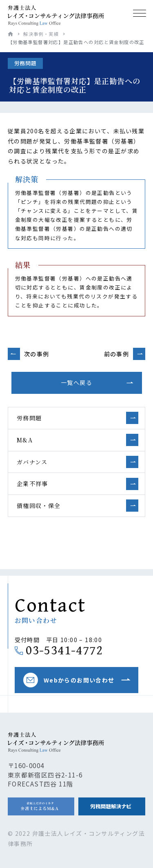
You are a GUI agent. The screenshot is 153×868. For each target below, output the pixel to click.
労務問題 (29, 418)
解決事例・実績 (41, 34)
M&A (25, 440)
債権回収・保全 (39, 506)
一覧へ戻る (76, 382)
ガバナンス (32, 462)
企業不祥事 (32, 484)
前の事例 (117, 354)
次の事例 (37, 354)
